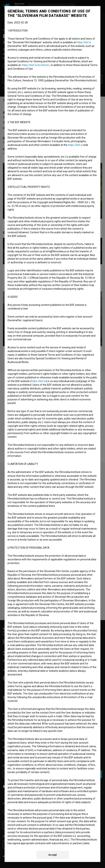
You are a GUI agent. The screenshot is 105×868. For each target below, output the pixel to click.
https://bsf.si (84, 42)
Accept (52, 855)
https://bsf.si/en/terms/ (36, 65)
